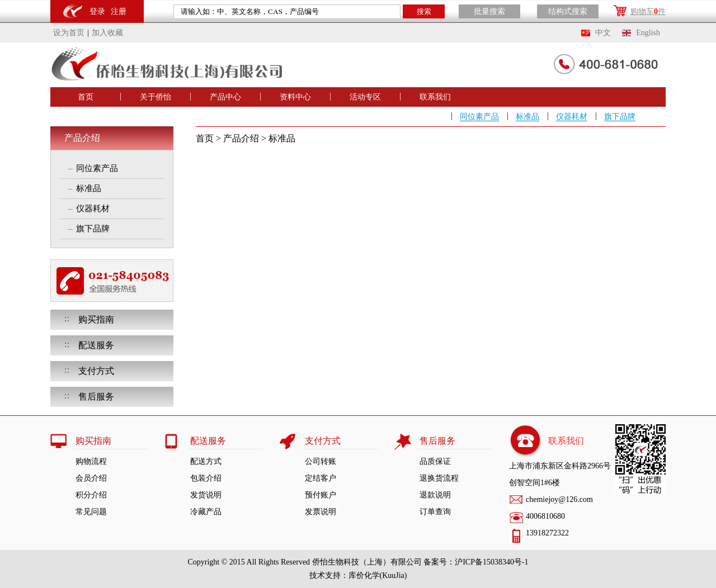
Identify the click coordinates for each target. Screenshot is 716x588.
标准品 (527, 117)
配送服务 (96, 345)
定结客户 (321, 478)
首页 (86, 97)
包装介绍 (206, 478)
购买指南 (96, 319)
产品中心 (225, 97)
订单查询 (435, 512)
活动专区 (365, 97)
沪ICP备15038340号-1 (491, 562)
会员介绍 (91, 478)
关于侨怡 (156, 97)
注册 (119, 11)
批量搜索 (489, 11)
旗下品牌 (620, 117)
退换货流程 (439, 478)
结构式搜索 (568, 11)
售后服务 (96, 397)
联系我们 (435, 97)
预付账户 (321, 495)
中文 (603, 33)
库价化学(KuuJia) (378, 575)
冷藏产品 (206, 512)
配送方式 (206, 461)
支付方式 (96, 371)
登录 (97, 11)
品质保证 (435, 461)
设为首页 (69, 33)
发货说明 (206, 495)
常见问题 (91, 512)
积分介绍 (91, 495)
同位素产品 (479, 117)
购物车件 (648, 11)
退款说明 (435, 495)
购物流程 (91, 461)
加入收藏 (107, 33)
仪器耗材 (572, 117)
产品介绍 (82, 138)
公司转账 (321, 461)
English (648, 33)
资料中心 (295, 97)
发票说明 (321, 512)
